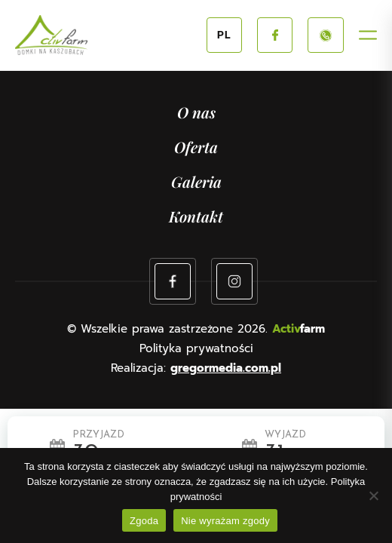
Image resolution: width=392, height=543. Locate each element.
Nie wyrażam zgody (225, 521)
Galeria (196, 181)
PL (224, 35)
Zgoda (144, 521)
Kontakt (196, 216)
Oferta (196, 147)
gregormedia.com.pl (226, 368)
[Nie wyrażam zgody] (373, 495)
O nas (196, 112)
